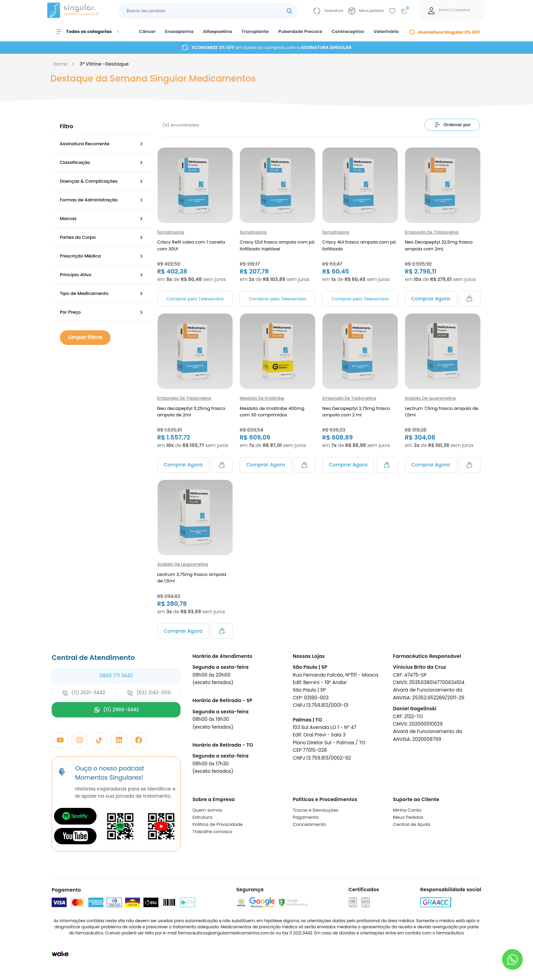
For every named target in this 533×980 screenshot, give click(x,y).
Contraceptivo (348, 31)
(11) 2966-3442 (116, 710)
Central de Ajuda (412, 824)
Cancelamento (309, 824)
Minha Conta (407, 810)
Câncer (147, 31)
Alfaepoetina (217, 31)
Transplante (255, 31)
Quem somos (207, 810)
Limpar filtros (85, 337)
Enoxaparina (179, 31)
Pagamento (306, 817)
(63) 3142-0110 (149, 693)
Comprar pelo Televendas (195, 299)
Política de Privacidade (218, 824)
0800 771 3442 (116, 676)
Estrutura (202, 817)
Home (60, 64)
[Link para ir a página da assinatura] (328, 11)
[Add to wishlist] (392, 11)
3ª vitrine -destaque (104, 64)
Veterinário (386, 31)
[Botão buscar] (289, 11)
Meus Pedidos (408, 817)
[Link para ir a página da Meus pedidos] (366, 11)
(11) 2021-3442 (84, 693)
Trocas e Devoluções (315, 810)
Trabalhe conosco (212, 832)
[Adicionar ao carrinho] (431, 299)
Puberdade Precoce (300, 31)
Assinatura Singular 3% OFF (445, 32)
